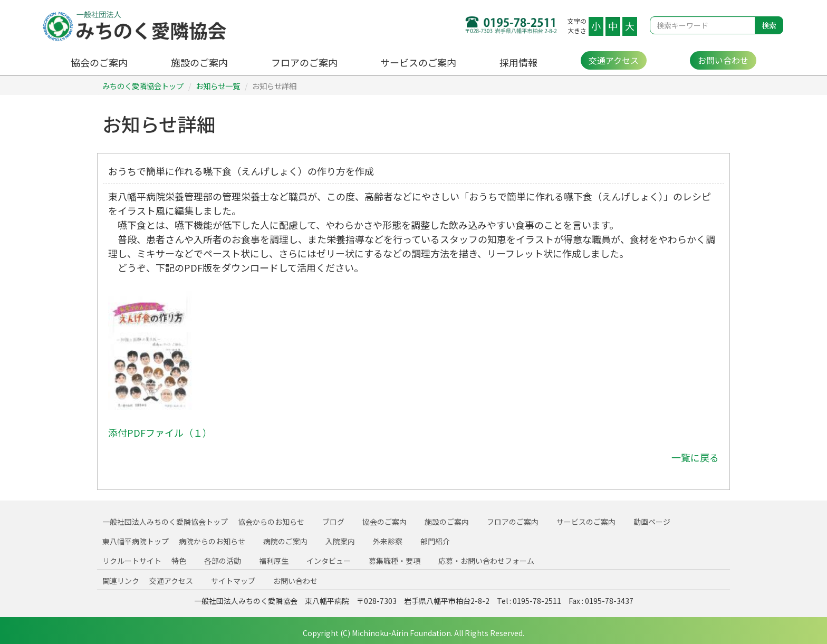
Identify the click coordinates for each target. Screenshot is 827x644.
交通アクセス (614, 60)
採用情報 (518, 62)
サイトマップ (233, 581)
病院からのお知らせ (212, 541)
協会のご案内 (99, 62)
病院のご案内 (285, 541)
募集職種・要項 (395, 561)
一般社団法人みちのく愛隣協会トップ (165, 522)
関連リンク (121, 581)
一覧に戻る (695, 457)
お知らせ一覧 (218, 86)
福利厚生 (274, 561)
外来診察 (388, 541)
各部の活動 (223, 561)
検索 (769, 25)
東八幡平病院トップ (136, 541)
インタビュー (329, 561)
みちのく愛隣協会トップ (143, 86)
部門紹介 (435, 541)
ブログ (333, 522)
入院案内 (340, 541)
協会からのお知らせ (271, 522)
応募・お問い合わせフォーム (486, 561)
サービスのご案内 (418, 62)
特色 (179, 561)
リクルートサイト (132, 561)
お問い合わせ (723, 60)
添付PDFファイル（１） (160, 432)
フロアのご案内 (304, 62)
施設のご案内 (199, 62)
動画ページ (652, 522)
